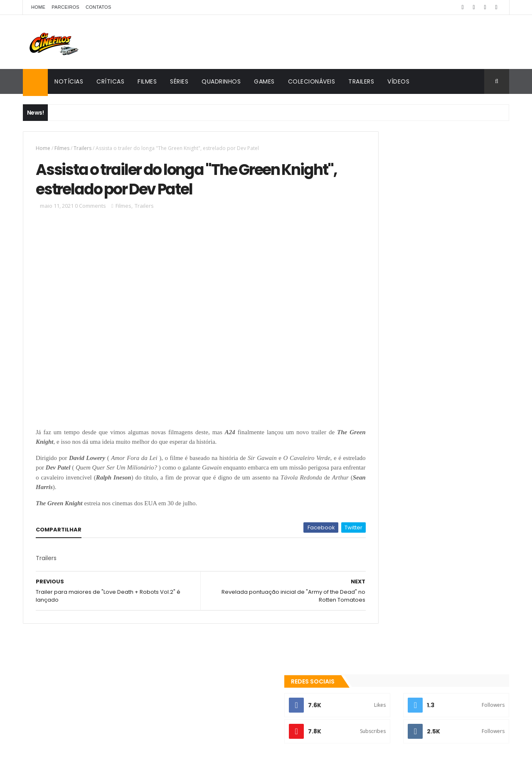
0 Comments (90, 211)
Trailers (361, 81)
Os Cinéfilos (389, 684)
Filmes (147, 81)
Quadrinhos (221, 81)
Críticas (110, 81)
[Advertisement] (434, 269)
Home (38, 7)
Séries (179, 81)
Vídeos (398, 81)
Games (264, 81)
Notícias (69, 81)
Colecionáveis (312, 81)
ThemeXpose (105, 771)
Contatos (99, 7)
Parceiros (65, 7)
